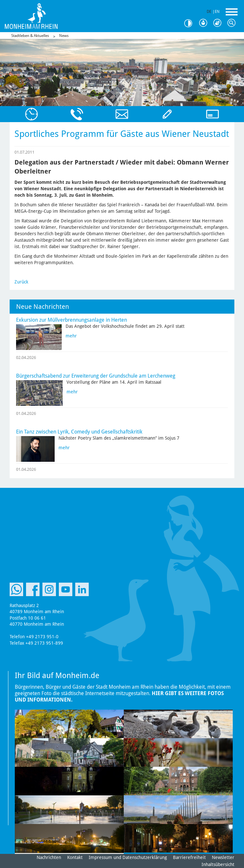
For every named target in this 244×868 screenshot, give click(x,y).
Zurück (21, 282)
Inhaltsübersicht (218, 864)
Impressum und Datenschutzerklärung (128, 857)
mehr (71, 336)
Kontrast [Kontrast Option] (191, 23)
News (64, 36)
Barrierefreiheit (189, 857)
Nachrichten (49, 857)
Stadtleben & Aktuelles (30, 36)
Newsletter (223, 857)
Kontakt (75, 857)
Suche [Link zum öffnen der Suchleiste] (233, 23)
